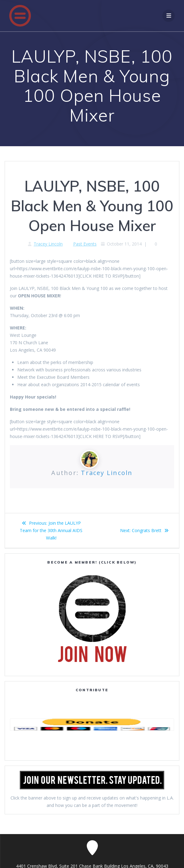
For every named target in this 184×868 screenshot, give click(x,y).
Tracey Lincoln (48, 244)
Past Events (85, 244)
